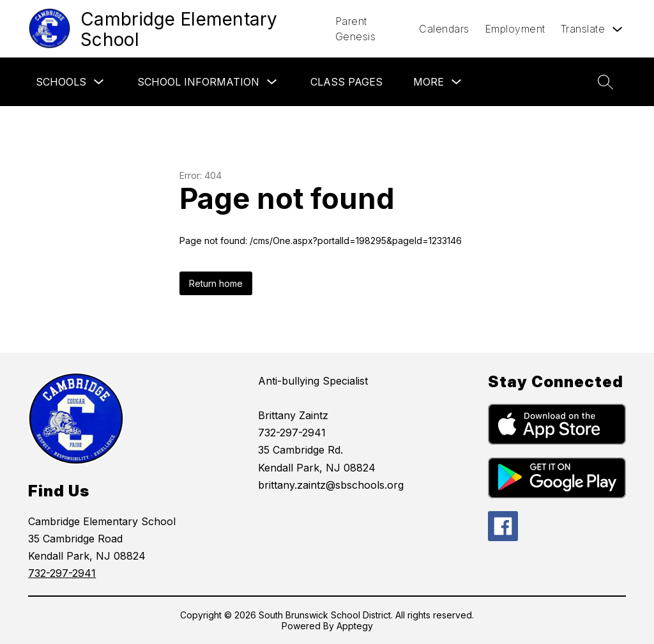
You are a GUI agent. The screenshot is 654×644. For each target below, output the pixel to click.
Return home (216, 283)
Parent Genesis (356, 29)
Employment (515, 29)
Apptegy (355, 626)
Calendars (444, 29)
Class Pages (346, 82)
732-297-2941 (62, 573)
